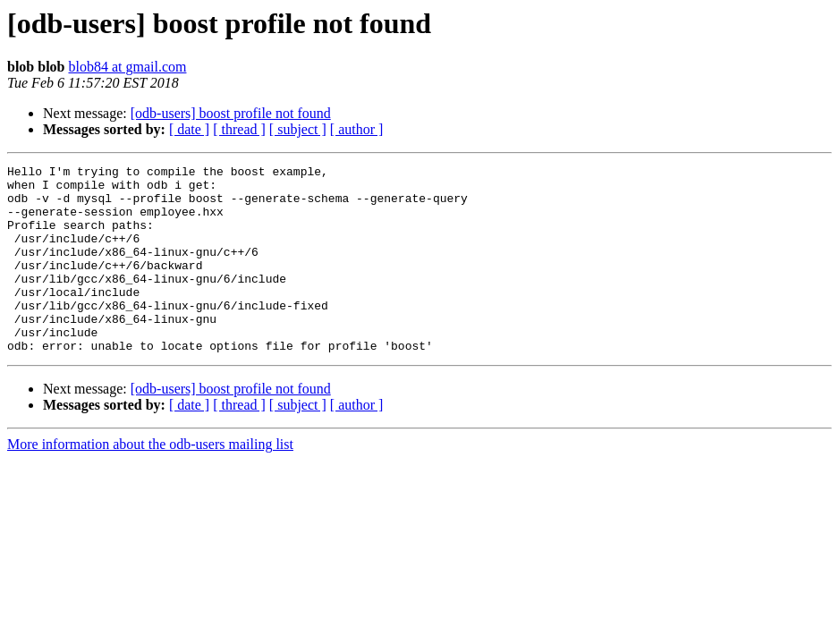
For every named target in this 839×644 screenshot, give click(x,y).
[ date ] (189, 129)
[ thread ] (239, 129)
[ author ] (357, 129)
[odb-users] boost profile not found (231, 113)
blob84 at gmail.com (127, 67)
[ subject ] (298, 129)
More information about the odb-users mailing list (150, 482)
